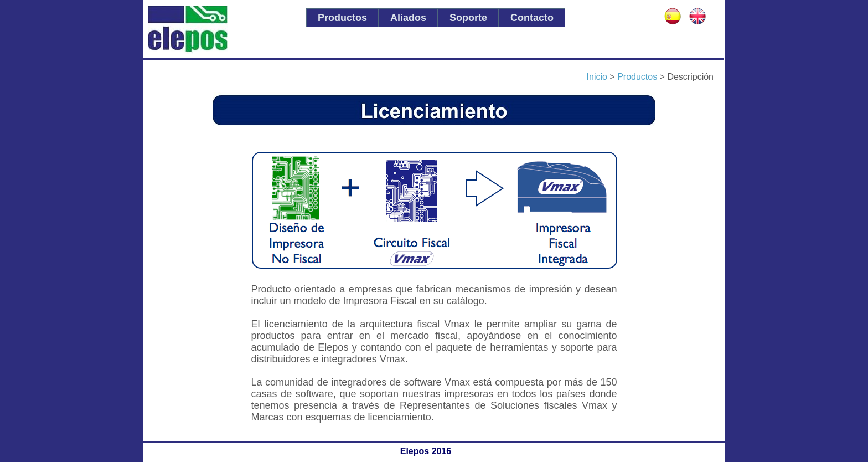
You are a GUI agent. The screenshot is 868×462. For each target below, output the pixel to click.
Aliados (408, 18)
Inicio (597, 77)
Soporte (468, 18)
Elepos (220, 30)
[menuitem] (342, 18)
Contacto (532, 18)
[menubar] (436, 18)
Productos (342, 18)
